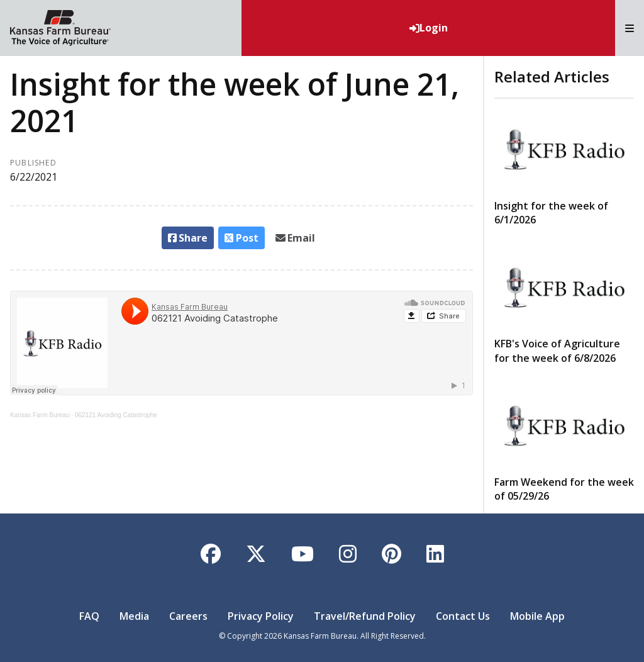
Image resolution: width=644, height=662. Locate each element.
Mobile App (537, 616)
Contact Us (463, 616)
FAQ (89, 616)
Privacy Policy (261, 616)
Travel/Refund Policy (365, 616)
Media (134, 616)
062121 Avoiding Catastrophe (116, 415)
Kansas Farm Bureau (40, 415)
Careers (188, 616)
